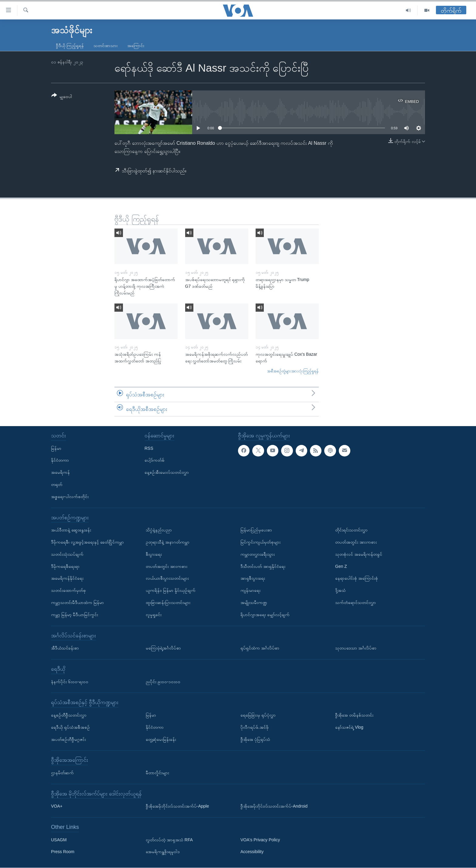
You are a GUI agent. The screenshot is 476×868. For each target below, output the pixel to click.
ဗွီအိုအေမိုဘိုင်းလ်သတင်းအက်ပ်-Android (274, 806)
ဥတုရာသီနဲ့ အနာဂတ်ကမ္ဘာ (168, 542)
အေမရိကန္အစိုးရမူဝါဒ (163, 852)
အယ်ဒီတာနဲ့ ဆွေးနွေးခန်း (71, 530)
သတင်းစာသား (105, 46)
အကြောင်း (136, 46)
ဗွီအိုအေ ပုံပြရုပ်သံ (255, 739)
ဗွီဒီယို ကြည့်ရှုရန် (70, 46)
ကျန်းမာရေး (250, 590)
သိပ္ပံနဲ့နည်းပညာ (159, 530)
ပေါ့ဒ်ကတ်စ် (155, 460)
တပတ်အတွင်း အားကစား (167, 566)
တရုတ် (57, 484)
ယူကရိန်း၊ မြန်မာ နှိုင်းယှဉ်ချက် (171, 590)
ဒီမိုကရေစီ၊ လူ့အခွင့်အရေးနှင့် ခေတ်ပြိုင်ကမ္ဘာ (87, 542)
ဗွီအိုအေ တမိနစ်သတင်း (354, 715)
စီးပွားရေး (154, 554)
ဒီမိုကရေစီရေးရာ (65, 566)
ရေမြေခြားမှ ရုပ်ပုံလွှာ (258, 715)
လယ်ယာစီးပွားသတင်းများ (167, 578)
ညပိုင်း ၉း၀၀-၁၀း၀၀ (163, 682)
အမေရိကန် (60, 473)
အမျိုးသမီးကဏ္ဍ (254, 602)
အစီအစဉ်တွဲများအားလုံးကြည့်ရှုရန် (293, 371)
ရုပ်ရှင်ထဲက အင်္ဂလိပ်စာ (260, 648)
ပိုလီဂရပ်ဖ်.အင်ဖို (255, 727)
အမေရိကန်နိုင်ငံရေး (67, 578)
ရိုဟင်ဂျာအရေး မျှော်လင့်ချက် (265, 615)
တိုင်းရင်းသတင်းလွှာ (351, 530)
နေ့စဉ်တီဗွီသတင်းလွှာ (69, 715)
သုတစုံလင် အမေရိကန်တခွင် (359, 554)
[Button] (62, 97)
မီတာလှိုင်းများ (157, 773)
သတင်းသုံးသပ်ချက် (67, 554)
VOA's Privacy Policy (260, 840)
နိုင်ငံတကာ (60, 460)
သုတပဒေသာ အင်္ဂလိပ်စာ (356, 648)
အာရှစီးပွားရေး (253, 578)
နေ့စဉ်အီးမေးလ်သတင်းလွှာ (167, 473)
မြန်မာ (56, 448)
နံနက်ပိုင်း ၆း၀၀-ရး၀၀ (70, 682)
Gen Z (341, 566)
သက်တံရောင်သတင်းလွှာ (355, 602)
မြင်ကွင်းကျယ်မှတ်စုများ (260, 542)
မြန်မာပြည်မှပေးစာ (256, 530)
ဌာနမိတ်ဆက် (62, 773)
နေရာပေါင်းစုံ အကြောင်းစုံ (357, 578)
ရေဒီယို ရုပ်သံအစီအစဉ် (70, 727)
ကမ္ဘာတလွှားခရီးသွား (258, 554)
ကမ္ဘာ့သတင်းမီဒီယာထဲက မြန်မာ (77, 602)
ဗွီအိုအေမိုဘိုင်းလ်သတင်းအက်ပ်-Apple (177, 806)
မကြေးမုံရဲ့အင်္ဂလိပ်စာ (163, 648)
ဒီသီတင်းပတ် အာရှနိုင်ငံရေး (263, 566)
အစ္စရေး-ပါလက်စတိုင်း (70, 497)
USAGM (59, 840)
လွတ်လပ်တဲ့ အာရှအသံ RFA (169, 840)
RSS (149, 448)
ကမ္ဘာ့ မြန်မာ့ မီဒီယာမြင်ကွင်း (75, 615)
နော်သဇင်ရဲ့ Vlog (349, 727)
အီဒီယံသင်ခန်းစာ (65, 648)
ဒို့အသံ (340, 590)
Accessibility (252, 852)
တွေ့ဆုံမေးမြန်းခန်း (161, 739)
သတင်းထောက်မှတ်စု (68, 590)
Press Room (63, 852)
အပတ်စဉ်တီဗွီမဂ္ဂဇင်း (68, 739)
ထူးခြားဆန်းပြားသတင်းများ (168, 602)
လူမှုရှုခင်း (154, 615)
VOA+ (57, 806)
